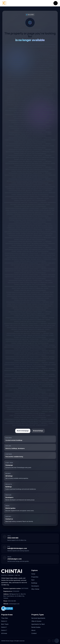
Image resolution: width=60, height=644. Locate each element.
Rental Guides (36, 627)
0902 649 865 (13, 538)
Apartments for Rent (38, 624)
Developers (35, 586)
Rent (33, 580)
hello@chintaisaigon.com (17, 548)
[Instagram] (53, 641)
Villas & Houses (36, 621)
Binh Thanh (5, 624)
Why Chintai (35, 589)
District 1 (4, 627)
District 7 (4, 630)
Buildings (34, 583)
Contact (34, 633)
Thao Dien (5, 618)
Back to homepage (23, 431)
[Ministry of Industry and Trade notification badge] (15, 609)
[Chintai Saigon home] (4, 3)
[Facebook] (49, 641)
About (33, 630)
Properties (35, 577)
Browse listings (38, 431)
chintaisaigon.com (14, 559)
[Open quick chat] (57, 641)
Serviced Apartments (38, 618)
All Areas (4, 633)
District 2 (4, 621)
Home (33, 574)
